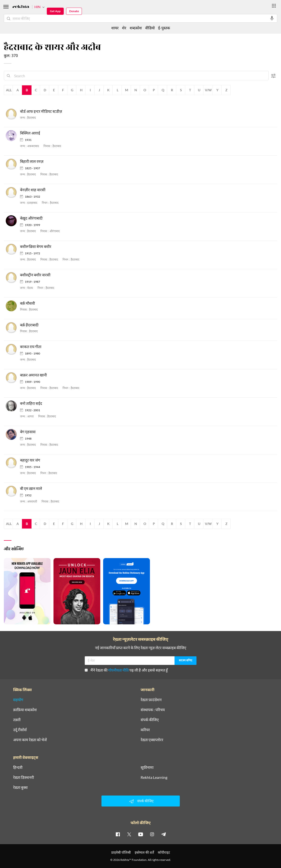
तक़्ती (17, 720)
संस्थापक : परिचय (153, 710)
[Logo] (21, 7)
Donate (74, 11)
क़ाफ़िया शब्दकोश (25, 710)
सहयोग (18, 700)
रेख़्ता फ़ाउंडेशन (151, 700)
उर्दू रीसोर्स (20, 730)
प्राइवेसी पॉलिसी (121, 852)
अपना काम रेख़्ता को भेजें (30, 740)
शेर (124, 28)
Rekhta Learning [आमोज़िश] (154, 777)
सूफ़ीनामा (147, 767)
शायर (115, 28)
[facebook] (118, 834)
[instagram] (152, 834)
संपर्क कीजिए (150, 720)
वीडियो (150, 28)
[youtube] (141, 834)
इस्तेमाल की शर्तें (144, 852)
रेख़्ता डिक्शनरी (24, 777)
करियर (145, 730)
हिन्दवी (18, 767)
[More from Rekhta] (274, 6)
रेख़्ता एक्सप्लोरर (152, 740)
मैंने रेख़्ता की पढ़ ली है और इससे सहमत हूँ (126, 670)
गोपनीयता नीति (118, 670)
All (9, 90)
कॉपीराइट (164, 852)
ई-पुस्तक (164, 28)
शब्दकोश (136, 28)
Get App (55, 11)
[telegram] (164, 834)
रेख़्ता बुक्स (20, 787)
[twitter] (129, 834)
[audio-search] (272, 18)
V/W (208, 90)
